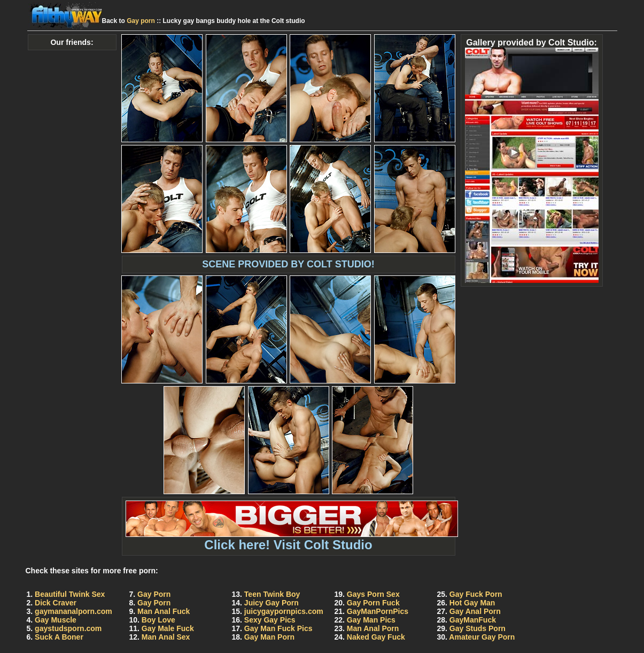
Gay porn (141, 21)
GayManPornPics (378, 611)
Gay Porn (154, 594)
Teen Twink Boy (272, 594)
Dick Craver (56, 603)
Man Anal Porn (373, 628)
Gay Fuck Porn (476, 594)
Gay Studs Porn (478, 628)
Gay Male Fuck (168, 628)
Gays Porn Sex (373, 594)
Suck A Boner (59, 637)
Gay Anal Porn (475, 611)
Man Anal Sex (166, 637)
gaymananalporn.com (73, 611)
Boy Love (158, 620)
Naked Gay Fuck (376, 637)
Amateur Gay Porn (482, 637)
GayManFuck (473, 620)
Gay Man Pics (371, 620)
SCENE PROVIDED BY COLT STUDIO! (288, 264)
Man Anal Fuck (164, 611)
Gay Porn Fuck (373, 603)
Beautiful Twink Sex (70, 594)
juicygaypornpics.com (284, 611)
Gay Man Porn (269, 637)
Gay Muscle (56, 620)
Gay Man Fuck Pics (278, 628)
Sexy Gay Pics (270, 620)
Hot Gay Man (472, 603)
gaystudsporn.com (68, 628)
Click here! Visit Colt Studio (292, 539)
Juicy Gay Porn (271, 603)
